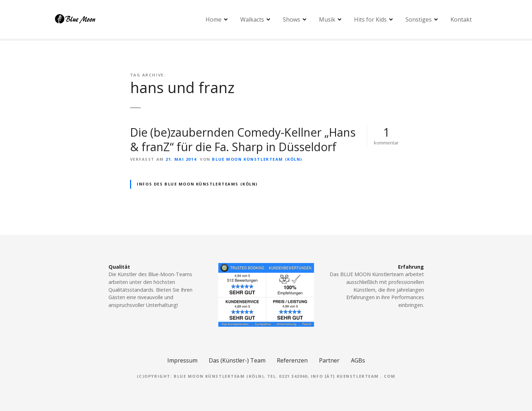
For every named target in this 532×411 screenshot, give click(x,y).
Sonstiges (419, 19)
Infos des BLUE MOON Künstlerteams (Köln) (197, 184)
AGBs (358, 360)
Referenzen (292, 360)
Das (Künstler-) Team (237, 360)
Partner (329, 360)
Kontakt (461, 19)
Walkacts (252, 19)
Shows (292, 19)
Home (214, 19)
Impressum (182, 360)
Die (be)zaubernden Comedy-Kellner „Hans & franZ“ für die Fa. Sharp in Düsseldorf (243, 140)
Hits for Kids (370, 19)
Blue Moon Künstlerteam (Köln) (257, 159)
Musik (327, 19)
